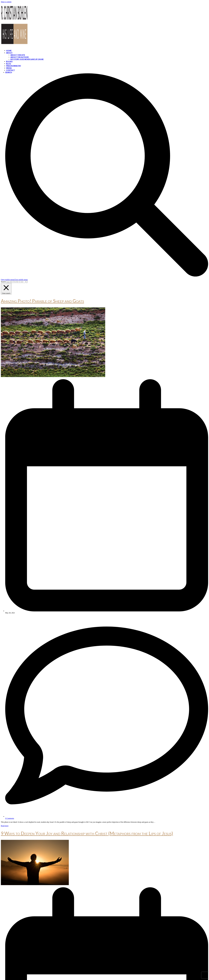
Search (3, 282)
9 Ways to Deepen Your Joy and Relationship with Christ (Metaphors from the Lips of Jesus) (87, 833)
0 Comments (10, 818)
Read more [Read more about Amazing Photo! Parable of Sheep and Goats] (5, 826)
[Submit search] (27, 282)
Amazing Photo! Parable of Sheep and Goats (42, 301)
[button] (14, 280)
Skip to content (6, 2)
